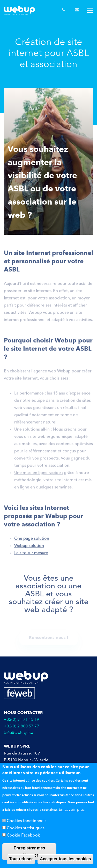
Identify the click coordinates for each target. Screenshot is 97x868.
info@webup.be (19, 733)
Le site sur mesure (31, 554)
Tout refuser (21, 859)
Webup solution (29, 547)
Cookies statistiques (26, 829)
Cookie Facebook (23, 836)
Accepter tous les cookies (65, 859)
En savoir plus (72, 810)
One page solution (32, 540)
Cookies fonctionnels (27, 821)
